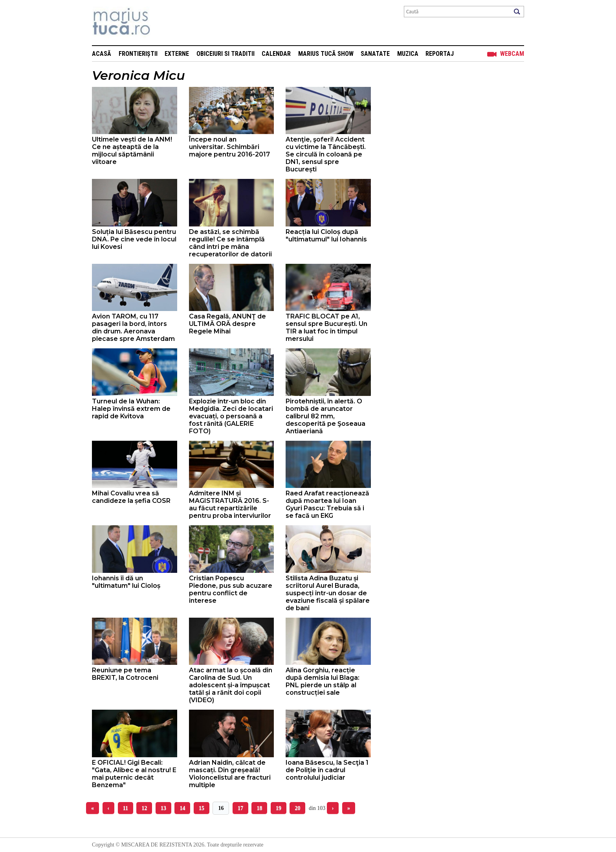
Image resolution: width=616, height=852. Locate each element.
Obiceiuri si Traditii (225, 54)
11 (126, 808)
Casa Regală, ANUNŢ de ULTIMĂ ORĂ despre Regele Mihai (227, 324)
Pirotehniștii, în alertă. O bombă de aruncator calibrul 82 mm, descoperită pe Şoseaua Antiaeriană (325, 416)
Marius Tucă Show (326, 54)
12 (144, 808)
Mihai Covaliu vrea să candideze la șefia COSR (131, 497)
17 (240, 808)
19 (279, 808)
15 (202, 808)
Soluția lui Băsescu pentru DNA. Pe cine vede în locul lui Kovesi (134, 239)
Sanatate (375, 54)
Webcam (512, 54)
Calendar (276, 54)
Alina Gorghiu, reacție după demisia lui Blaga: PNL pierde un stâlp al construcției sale (323, 681)
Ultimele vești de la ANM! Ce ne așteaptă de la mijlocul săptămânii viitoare (132, 151)
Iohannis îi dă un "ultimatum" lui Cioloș (126, 582)
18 (259, 808)
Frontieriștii (138, 54)
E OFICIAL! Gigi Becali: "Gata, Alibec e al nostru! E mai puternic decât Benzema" (134, 774)
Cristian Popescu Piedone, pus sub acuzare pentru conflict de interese (231, 589)
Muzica (408, 54)
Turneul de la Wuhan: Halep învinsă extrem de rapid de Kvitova (131, 409)
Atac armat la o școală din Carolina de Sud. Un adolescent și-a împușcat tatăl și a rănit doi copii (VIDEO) (231, 685)
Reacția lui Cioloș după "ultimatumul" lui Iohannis (326, 236)
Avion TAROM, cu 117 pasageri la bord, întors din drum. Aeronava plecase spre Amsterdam (133, 328)
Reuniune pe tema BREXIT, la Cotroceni (125, 674)
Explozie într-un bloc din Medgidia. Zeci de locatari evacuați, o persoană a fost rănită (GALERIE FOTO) (231, 416)
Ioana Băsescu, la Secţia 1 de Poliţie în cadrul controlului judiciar (327, 770)
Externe (177, 54)
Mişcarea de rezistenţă (164, 23)
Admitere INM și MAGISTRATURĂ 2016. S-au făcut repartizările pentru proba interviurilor (230, 504)
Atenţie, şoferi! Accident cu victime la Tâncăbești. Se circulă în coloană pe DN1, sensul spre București (326, 154)
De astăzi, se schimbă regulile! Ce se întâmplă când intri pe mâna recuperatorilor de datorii (230, 243)
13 (163, 808)
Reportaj (440, 54)
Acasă (102, 54)
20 (297, 808)
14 (182, 808)
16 (221, 808)
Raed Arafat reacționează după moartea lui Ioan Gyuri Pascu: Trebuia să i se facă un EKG (327, 504)
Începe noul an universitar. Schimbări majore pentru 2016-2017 (229, 147)
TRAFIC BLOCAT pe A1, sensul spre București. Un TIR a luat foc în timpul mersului (326, 328)
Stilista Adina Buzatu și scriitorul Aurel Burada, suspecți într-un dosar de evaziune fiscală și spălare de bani (328, 593)
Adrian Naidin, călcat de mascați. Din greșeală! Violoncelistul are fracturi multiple (230, 774)
